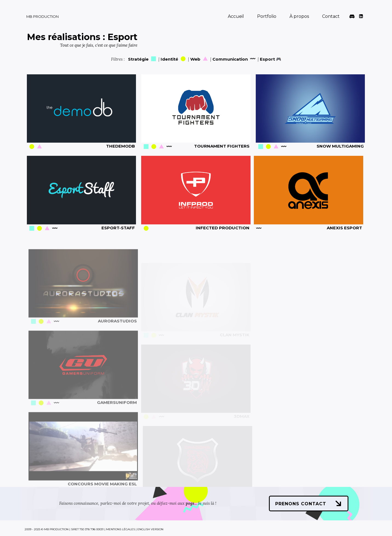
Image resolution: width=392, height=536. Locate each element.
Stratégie (143, 59)
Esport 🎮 (271, 59)
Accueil (236, 16)
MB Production (42, 16)
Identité (174, 59)
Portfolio (267, 16)
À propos (299, 16)
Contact (331, 16)
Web (200, 59)
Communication (235, 59)
